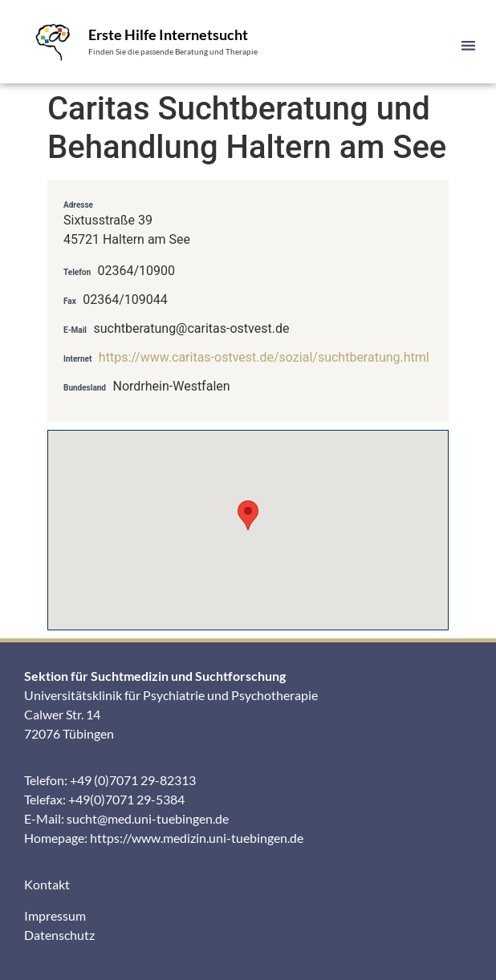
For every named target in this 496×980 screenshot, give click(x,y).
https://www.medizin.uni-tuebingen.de (197, 838)
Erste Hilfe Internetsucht (168, 34)
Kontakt (47, 884)
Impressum (55, 915)
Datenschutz (59, 935)
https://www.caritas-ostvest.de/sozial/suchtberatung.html (264, 357)
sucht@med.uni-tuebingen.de (148, 818)
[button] (468, 45)
